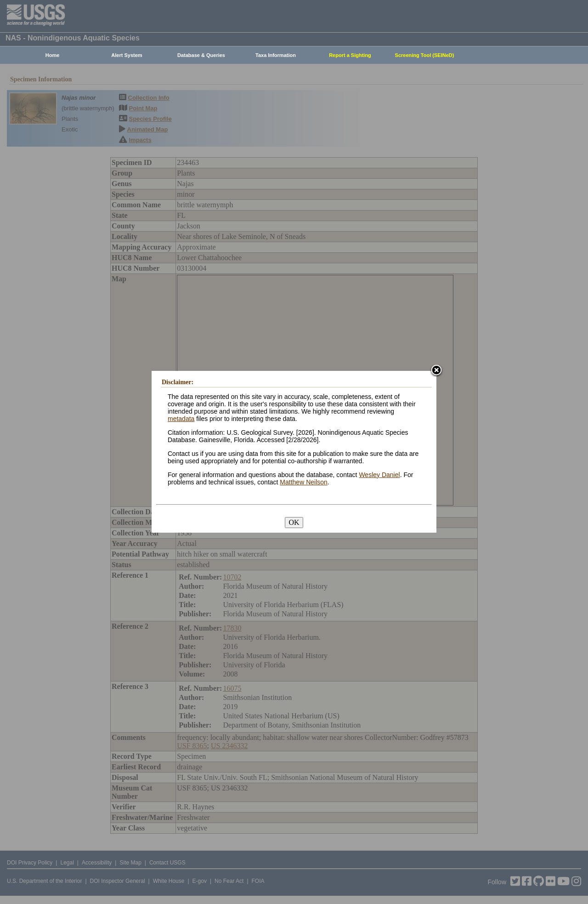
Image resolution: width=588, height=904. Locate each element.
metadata (181, 419)
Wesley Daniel (379, 475)
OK (294, 522)
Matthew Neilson (304, 482)
